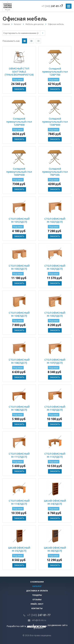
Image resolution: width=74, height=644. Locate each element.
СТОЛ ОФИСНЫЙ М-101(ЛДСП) (19, 220)
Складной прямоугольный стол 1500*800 (55, 122)
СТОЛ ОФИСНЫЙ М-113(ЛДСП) (55, 455)
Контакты (37, 608)
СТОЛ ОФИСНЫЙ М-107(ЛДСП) (55, 361)
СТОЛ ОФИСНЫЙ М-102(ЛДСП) (55, 220)
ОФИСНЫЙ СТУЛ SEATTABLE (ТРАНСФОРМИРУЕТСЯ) (19, 72)
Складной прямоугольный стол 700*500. (55, 172)
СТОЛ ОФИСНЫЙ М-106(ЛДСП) (19, 361)
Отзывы (37, 600)
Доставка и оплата (37, 591)
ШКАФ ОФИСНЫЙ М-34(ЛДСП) (55, 502)
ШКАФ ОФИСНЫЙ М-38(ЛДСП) (55, 549)
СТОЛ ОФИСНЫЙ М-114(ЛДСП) (19, 502)
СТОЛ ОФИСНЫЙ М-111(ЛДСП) (19, 455)
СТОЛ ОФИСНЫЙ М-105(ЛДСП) (55, 314)
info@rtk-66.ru (39, 620)
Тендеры (37, 595)
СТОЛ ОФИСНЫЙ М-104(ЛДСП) (19, 314)
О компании (37, 582)
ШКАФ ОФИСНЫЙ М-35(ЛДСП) (19, 549)
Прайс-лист (37, 604)
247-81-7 (51, 6)
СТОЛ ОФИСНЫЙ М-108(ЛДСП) (19, 408)
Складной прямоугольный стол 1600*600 (19, 172)
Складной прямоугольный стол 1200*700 (55, 72)
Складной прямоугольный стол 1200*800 (19, 122)
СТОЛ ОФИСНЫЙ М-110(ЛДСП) (55, 408)
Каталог (37, 586)
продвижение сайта (58, 625)
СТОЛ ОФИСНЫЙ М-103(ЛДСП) (19, 267)
